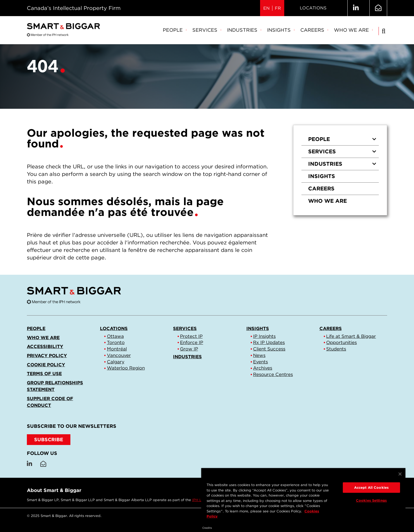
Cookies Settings (371, 500)
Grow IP (189, 349)
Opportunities (341, 342)
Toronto (116, 342)
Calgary (116, 362)
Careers (314, 30)
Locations (313, 8)
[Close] (400, 474)
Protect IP (191, 336)
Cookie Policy (46, 365)
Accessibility (45, 346)
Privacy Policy (47, 356)
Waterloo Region (126, 368)
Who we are (354, 30)
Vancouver (119, 355)
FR (278, 8)
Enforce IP (192, 342)
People (175, 30)
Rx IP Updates (269, 342)
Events (260, 362)
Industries (244, 30)
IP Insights (264, 336)
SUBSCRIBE (49, 439)
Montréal (117, 349)
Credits (207, 528)
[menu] (340, 170)
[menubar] (268, 30)
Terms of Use (44, 374)
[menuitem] (175, 30)
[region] (303, 496)
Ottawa (115, 336)
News (259, 355)
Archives (263, 368)
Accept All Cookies (371, 488)
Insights (281, 30)
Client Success (269, 349)
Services (207, 30)
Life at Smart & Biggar (351, 336)
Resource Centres (273, 374)
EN (267, 8)
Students (336, 349)
